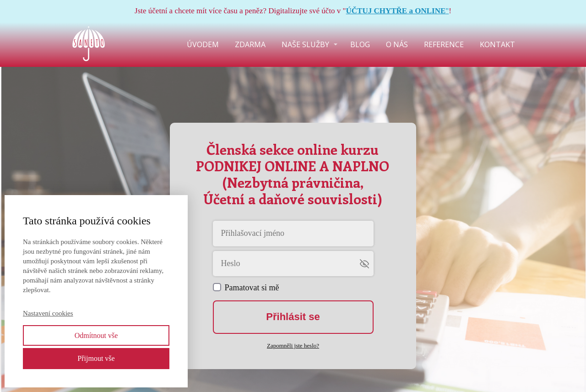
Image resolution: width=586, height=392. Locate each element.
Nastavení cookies (48, 313)
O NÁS (397, 44)
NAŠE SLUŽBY (305, 44)
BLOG (360, 44)
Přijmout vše (96, 358)
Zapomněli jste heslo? (293, 346)
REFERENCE (444, 44)
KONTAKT (497, 44)
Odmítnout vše (96, 335)
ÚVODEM (203, 44)
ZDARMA (250, 44)
